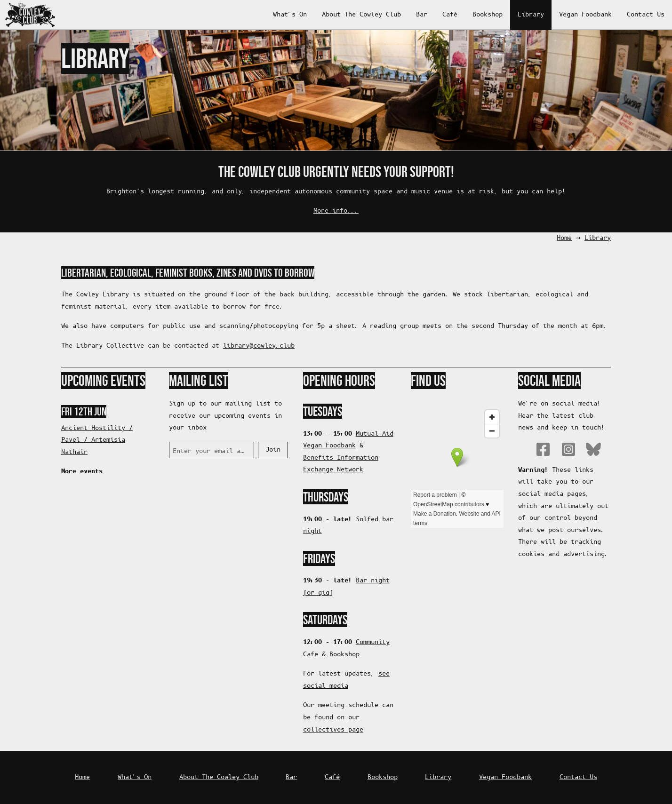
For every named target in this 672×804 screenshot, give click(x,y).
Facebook (543, 449)
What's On (290, 15)
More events (82, 471)
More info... (336, 211)
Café (450, 15)
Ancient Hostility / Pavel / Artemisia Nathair (97, 440)
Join (273, 450)
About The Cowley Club (361, 15)
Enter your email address (210, 451)
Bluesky (593, 449)
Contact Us (646, 15)
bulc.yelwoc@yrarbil (259, 346)
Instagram (568, 449)
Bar (422, 15)
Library (531, 15)
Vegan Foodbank (585, 15)
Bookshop (488, 15)
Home (564, 238)
